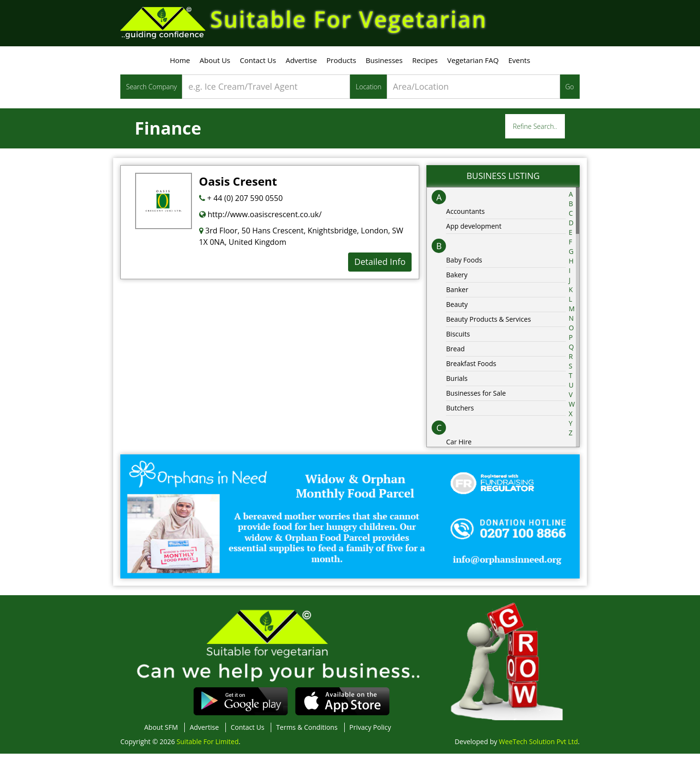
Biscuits (458, 337)
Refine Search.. (535, 130)
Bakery (457, 278)
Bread (455, 352)
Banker (457, 292)
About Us (215, 63)
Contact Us (258, 63)
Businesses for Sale (476, 396)
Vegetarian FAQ (473, 63)
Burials (457, 381)
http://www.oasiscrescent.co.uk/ (260, 218)
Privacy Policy (370, 731)
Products (341, 63)
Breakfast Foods (471, 366)
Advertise (301, 63)
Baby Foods (464, 263)
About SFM (161, 731)
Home (180, 63)
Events (519, 63)
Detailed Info (380, 265)
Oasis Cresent (238, 184)
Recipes (425, 63)
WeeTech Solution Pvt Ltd (538, 745)
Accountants (465, 214)
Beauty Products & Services (488, 322)
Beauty (457, 307)
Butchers (460, 411)
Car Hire (459, 445)
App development (474, 229)
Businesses (384, 63)
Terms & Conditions (307, 731)
